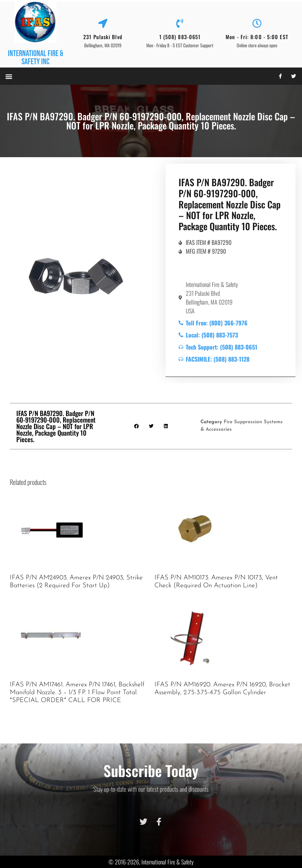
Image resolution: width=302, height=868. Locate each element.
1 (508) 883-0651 (180, 37)
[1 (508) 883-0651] (180, 23)
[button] (9, 76)
